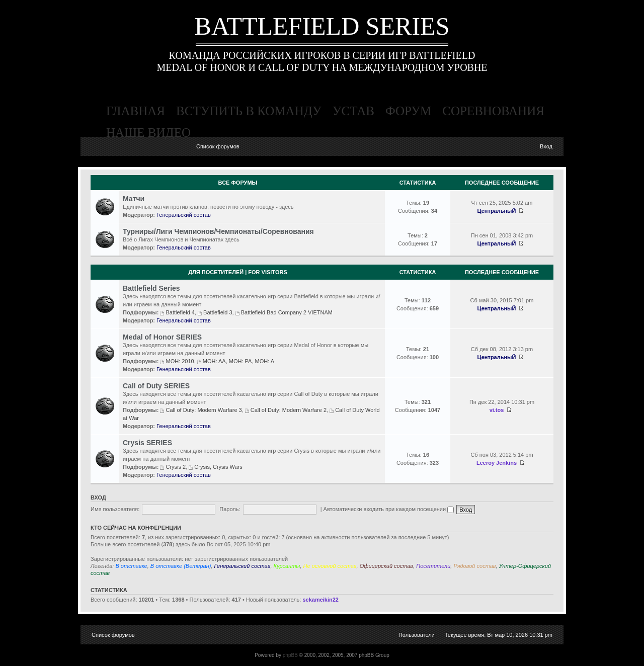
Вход (546, 146)
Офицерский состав (386, 566)
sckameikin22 (320, 600)
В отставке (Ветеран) (181, 566)
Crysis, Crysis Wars (218, 467)
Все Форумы (238, 183)
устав (353, 111)
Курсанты (287, 566)
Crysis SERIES (147, 443)
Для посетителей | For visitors (238, 272)
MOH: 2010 (180, 361)
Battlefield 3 (218, 312)
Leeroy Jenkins (497, 463)
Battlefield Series (151, 288)
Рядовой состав (474, 566)
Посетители (433, 566)
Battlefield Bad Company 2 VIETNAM (287, 312)
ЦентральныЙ (497, 211)
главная (136, 111)
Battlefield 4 (180, 312)
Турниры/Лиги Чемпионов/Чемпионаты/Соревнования (218, 231)
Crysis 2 (176, 467)
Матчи (134, 199)
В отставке (131, 566)
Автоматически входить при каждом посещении (389, 509)
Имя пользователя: (115, 509)
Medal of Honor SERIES (162, 337)
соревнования (493, 111)
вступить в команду (249, 111)
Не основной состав (330, 566)
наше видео (148, 133)
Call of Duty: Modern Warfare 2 (289, 410)
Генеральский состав (184, 215)
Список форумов (218, 146)
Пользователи (417, 635)
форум (408, 111)
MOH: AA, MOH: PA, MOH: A (238, 361)
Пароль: (230, 509)
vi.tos (497, 410)
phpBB (290, 655)
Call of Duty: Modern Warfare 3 (204, 410)
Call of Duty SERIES (156, 386)
